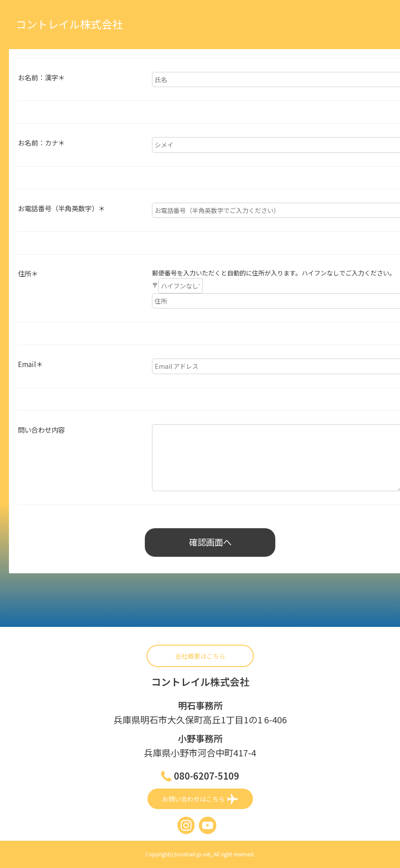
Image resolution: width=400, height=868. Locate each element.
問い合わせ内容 (41, 430)
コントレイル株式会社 (69, 24)
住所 (28, 273)
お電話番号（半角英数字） (61, 208)
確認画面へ (210, 543)
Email (30, 364)
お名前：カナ (41, 142)
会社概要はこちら (200, 657)
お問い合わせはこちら (200, 799)
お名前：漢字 (41, 77)
